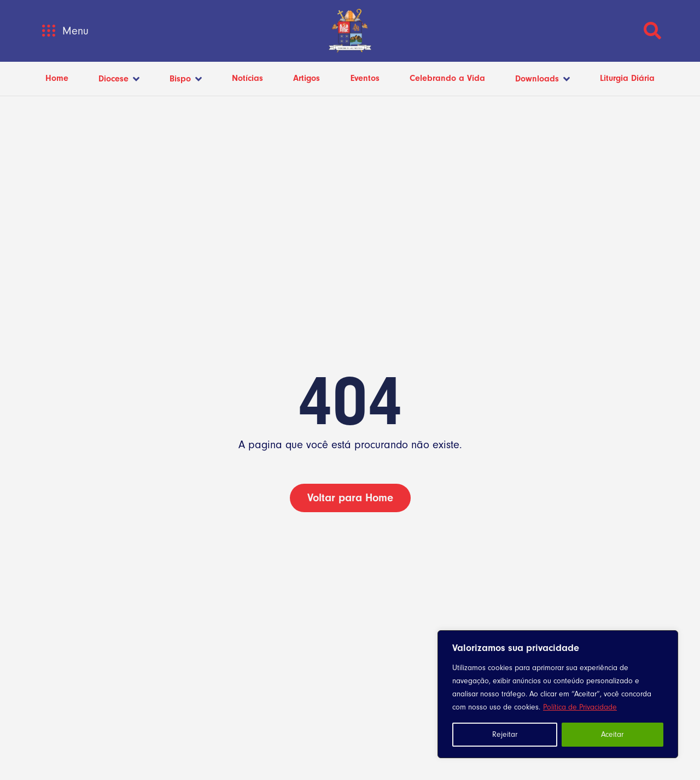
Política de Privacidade (580, 707)
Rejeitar (505, 735)
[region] (558, 694)
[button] (48, 31)
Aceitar (612, 735)
